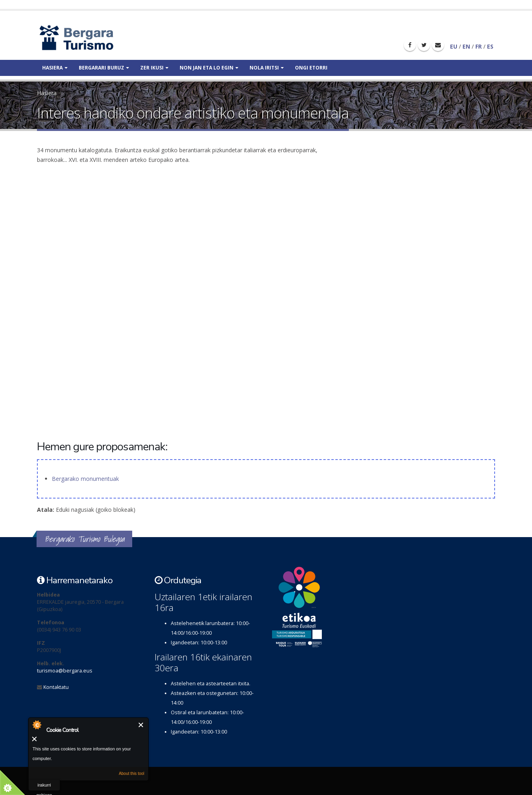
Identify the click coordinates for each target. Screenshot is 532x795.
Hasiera (55, 68)
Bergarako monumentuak (85, 479)
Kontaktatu (56, 687)
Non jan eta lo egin (209, 68)
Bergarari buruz (104, 68)
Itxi (141, 725)
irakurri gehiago (44, 787)
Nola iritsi (267, 68)
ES (490, 46)
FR (479, 46)
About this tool (132, 774)
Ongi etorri (311, 68)
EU (454, 46)
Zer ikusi (154, 68)
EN (466, 46)
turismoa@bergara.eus (65, 671)
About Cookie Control (37, 725)
